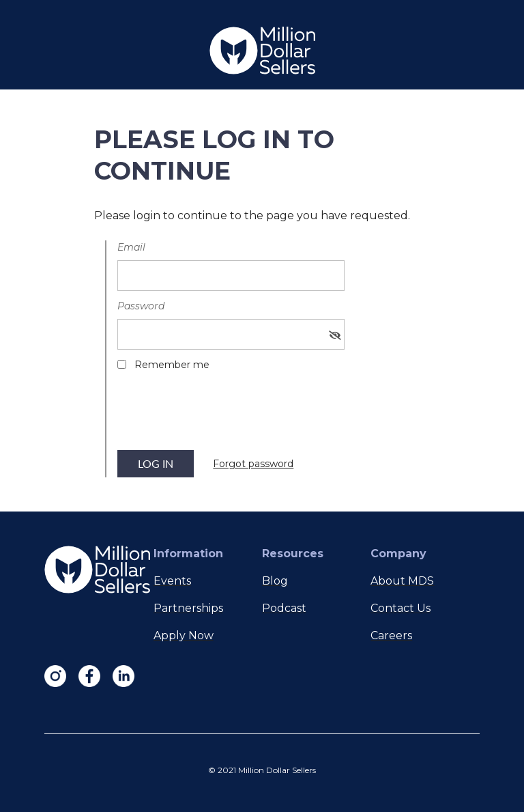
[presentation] (221, 415)
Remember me (172, 365)
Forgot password (253, 464)
